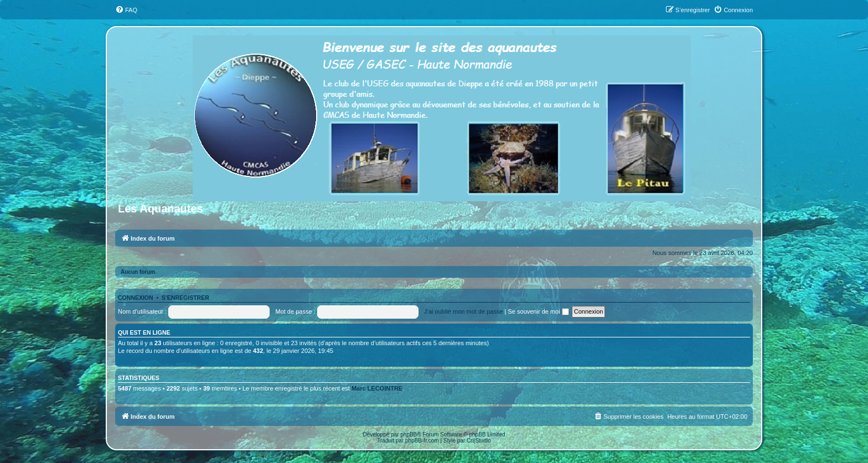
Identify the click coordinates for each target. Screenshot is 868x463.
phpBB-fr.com (422, 441)
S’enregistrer (185, 298)
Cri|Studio (479, 441)
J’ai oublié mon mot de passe (463, 311)
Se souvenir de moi (539, 311)
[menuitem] (126, 10)
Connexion (136, 298)
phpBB (409, 435)
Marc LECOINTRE (377, 388)
